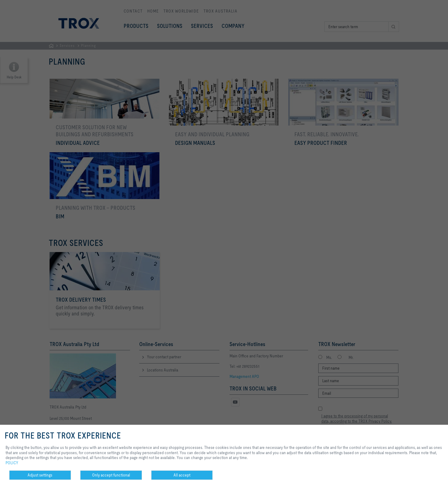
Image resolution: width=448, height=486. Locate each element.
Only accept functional (111, 475)
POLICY (12, 463)
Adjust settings (40, 475)
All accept (182, 475)
